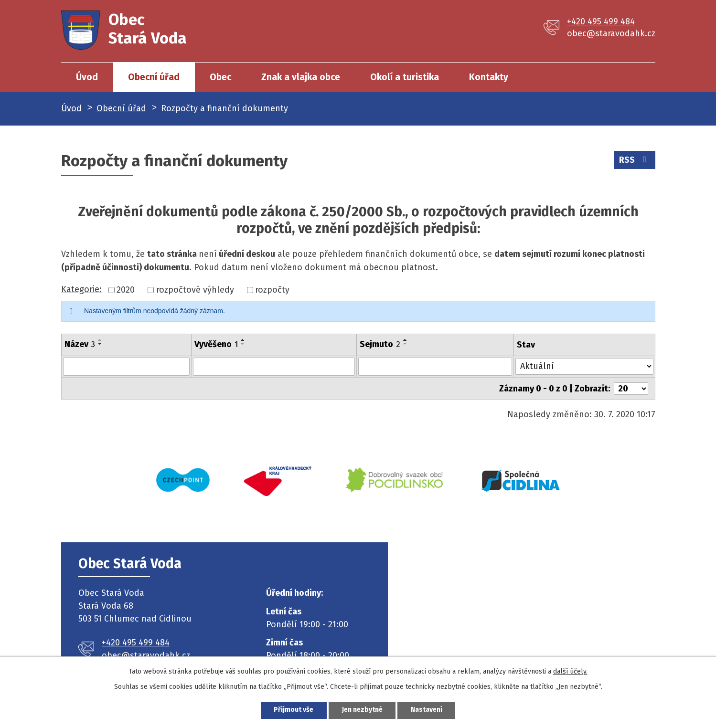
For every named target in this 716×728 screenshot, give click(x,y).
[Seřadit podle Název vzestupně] (100, 340)
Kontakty (489, 77)
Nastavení (427, 710)
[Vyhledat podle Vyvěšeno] (274, 367)
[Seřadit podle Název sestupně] (100, 344)
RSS (635, 160)
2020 (126, 290)
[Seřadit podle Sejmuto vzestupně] (406, 340)
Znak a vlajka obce (301, 77)
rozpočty (272, 290)
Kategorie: (81, 289)
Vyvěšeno (216, 344)
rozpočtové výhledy (195, 290)
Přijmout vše (294, 710)
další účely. (570, 671)
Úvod (87, 77)
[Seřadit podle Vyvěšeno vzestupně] (243, 340)
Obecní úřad (154, 77)
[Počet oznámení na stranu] (631, 388)
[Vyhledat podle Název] (127, 367)
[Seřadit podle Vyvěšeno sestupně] (243, 344)
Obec (220, 77)
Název (80, 344)
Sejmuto (380, 344)
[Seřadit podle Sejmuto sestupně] (406, 344)
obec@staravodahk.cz (611, 33)
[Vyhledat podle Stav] (585, 366)
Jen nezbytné (362, 710)
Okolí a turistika (405, 77)
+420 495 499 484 (601, 21)
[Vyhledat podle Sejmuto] (435, 367)
